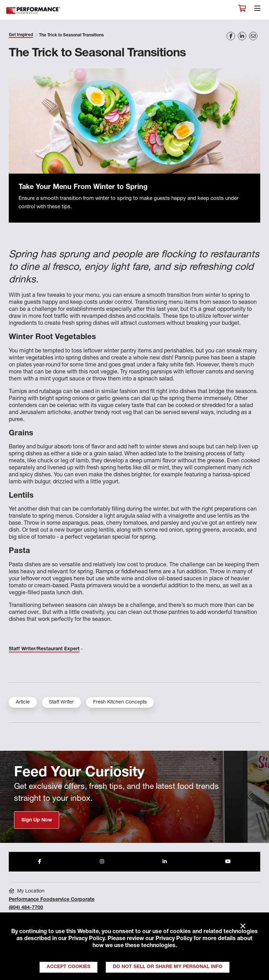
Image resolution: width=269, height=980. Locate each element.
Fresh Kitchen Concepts (120, 702)
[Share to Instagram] (102, 862)
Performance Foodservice (34, 11)
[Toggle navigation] (257, 10)
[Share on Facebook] (231, 36)
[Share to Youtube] (228, 862)
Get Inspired (21, 35)
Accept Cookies (68, 967)
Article (23, 702)
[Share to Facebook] (40, 862)
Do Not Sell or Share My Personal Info (168, 967)
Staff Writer (61, 702)
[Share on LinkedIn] (242, 36)
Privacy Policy (87, 939)
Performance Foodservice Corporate (52, 900)
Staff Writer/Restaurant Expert (44, 649)
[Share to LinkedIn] (165, 862)
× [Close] (243, 926)
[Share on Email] (253, 36)
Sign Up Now (37, 820)
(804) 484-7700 (26, 908)
